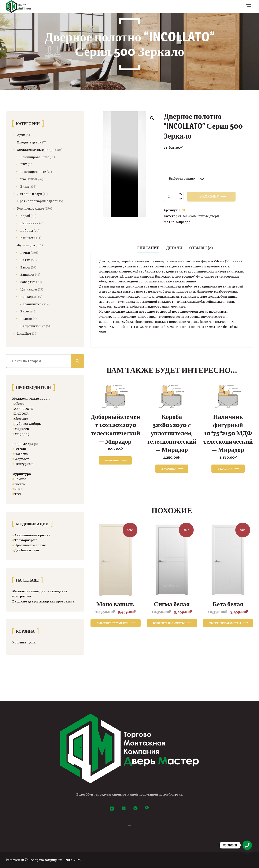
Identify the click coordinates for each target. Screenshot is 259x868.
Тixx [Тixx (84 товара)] (17, 494)
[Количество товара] (174, 196)
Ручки (25, 253)
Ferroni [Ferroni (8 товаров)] (19, 449)
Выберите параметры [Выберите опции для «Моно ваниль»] (113, 623)
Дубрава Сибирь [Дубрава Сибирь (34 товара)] (27, 424)
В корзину (209, 196)
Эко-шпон (29, 179)
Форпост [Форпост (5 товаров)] (21, 459)
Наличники (29, 223)
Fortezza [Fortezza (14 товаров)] (20, 454)
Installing (24, 334)
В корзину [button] (112, 460)
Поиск (77, 361)
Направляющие (33, 326)
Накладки (28, 297)
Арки (21, 135)
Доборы (27, 231)
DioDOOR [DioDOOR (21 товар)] (20, 414)
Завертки (28, 282)
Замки (25, 267)
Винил (25, 187)
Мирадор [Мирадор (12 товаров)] (21, 434)
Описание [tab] (148, 248)
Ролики (26, 319)
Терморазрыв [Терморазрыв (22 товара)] (25, 540)
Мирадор (183, 222)
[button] (152, 118)
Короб (25, 216)
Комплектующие (31, 208)
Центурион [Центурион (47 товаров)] (22, 464)
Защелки (27, 275)
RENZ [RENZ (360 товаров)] (17, 489)
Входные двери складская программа (43, 601)
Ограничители (32, 304)
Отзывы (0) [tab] (201, 248)
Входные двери (29, 142)
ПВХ (24, 164)
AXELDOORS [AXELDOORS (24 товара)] (23, 409)
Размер (173, 167)
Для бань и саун (29, 194)
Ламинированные (35, 157)
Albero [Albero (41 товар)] (18, 404)
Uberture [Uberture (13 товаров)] (20, 419)
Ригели (26, 311)
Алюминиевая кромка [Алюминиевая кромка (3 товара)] (31, 535)
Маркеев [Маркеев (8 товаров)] (21, 429)
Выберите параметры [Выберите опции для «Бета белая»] (225, 623)
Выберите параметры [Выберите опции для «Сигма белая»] (169, 623)
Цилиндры (29, 289)
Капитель (28, 238)
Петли (25, 260)
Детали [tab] (174, 248)
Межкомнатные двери (201, 216)
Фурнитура (26, 245)
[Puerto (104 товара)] (18, 484)
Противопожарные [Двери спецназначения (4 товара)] (29, 545)
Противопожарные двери (38, 201)
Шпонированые (33, 172)
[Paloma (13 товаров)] (19, 479)
